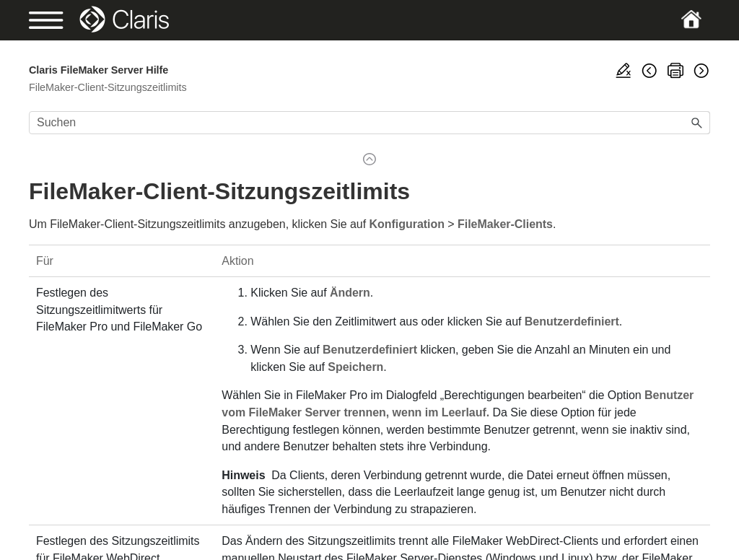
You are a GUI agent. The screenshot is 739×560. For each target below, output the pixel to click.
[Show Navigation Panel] (62, 20)
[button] (697, 123)
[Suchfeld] (369, 123)
